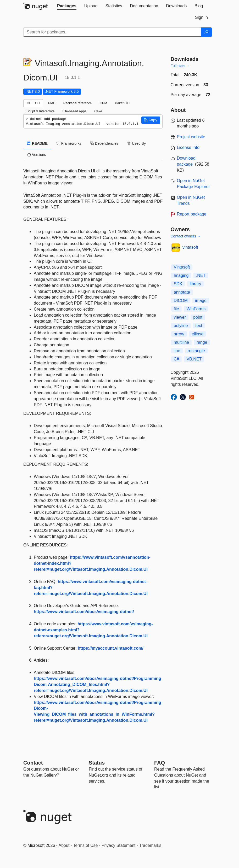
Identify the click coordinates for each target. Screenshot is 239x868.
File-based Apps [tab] (74, 111)
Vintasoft (182, 267)
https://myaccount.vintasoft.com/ (111, 648)
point (198, 317)
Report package (192, 214)
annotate (182, 292)
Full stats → (180, 66)
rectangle (196, 351)
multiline (182, 342)
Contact (33, 763)
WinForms (196, 309)
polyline (181, 326)
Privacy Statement (119, 845)
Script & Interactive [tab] (40, 111)
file (176, 309)
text (199, 326)
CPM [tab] (103, 103)
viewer (180, 317)
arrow (179, 334)
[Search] (206, 32)
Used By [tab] (137, 143)
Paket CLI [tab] (122, 103)
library (196, 284)
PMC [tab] (52, 103)
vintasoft (190, 247)
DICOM (181, 301)
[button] (151, 120)
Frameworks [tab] (69, 143)
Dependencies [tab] (104, 143)
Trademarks (150, 845)
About (64, 845)
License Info (188, 147)
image (201, 301)
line (177, 351)
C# (176, 359)
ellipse (198, 334)
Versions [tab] (37, 155)
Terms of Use (85, 845)
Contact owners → (186, 236)
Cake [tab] (98, 111)
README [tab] (37, 143)
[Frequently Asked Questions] (160, 763)
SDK (178, 284)
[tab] (67, 6)
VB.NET (194, 359)
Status (97, 763)
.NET (201, 275)
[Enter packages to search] (112, 32)
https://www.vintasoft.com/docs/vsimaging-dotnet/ (84, 612)
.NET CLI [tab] (33, 103)
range (202, 342)
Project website (191, 137)
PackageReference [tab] (78, 103)
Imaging (181, 275)
